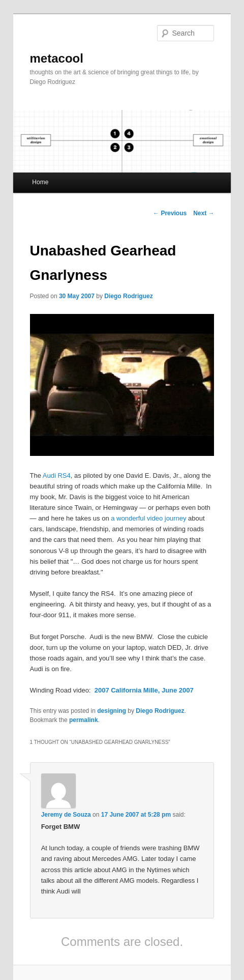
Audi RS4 (57, 475)
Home (40, 182)
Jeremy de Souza (66, 815)
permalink (84, 720)
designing (112, 711)
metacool (57, 58)
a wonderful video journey (148, 518)
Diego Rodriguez (128, 296)
